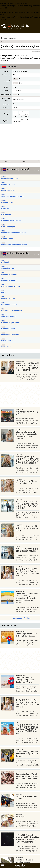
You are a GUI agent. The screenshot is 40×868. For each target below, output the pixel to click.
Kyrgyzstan (7, 161)
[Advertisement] (19, 371)
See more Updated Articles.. (20, 658)
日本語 (37, 51)
